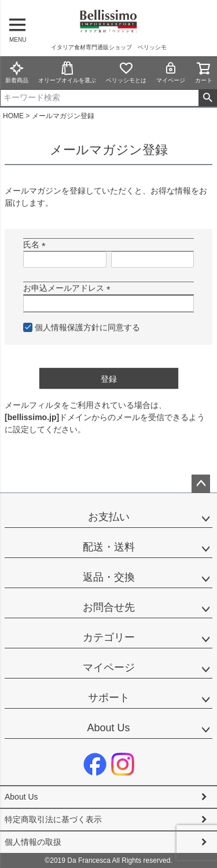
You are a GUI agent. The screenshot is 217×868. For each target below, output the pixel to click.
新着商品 (17, 72)
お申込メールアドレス (69, 288)
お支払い (109, 517)
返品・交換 (109, 577)
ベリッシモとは (126, 72)
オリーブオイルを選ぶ (67, 72)
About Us (108, 728)
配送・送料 (109, 547)
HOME (13, 116)
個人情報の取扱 (33, 842)
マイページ (171, 72)
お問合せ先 (109, 607)
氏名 (36, 245)
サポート (109, 698)
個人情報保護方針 (67, 327)
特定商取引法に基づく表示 (53, 819)
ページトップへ (201, 484)
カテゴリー (109, 637)
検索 (207, 98)
